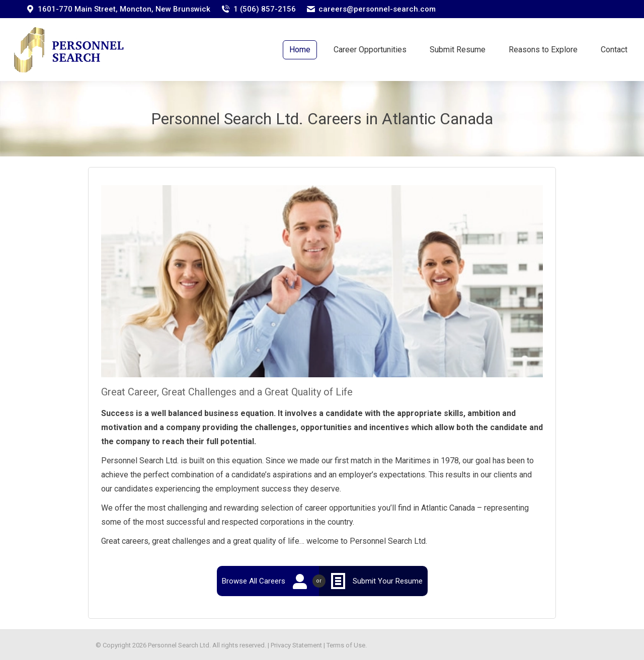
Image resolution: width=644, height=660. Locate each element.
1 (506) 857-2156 (265, 9)
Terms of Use (346, 645)
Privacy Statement (296, 645)
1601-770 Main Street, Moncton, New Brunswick (124, 9)
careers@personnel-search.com (377, 9)
